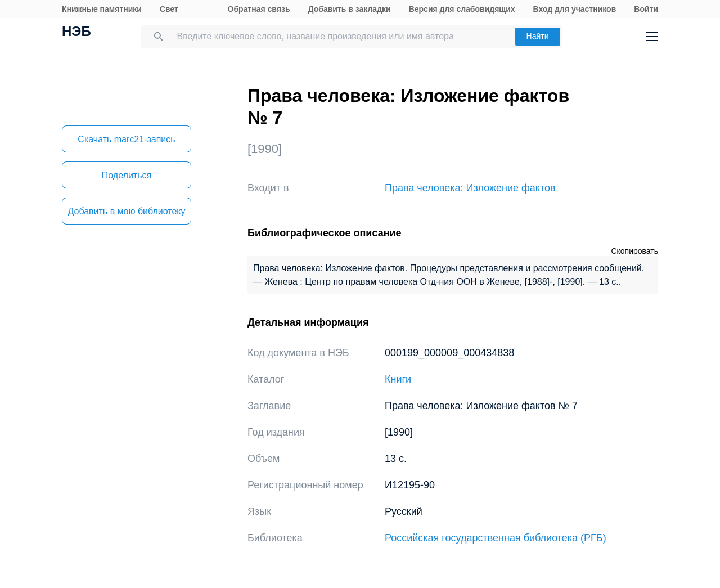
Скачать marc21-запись (126, 139)
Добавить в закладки (350, 9)
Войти (646, 9)
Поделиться (127, 175)
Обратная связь (259, 9)
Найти (538, 36)
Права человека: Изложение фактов (470, 188)
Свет (169, 9)
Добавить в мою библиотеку (126, 211)
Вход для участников (575, 9)
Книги (398, 379)
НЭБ (76, 33)
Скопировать (634, 251)
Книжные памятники (102, 9)
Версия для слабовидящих (462, 9)
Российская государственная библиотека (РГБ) (496, 538)
